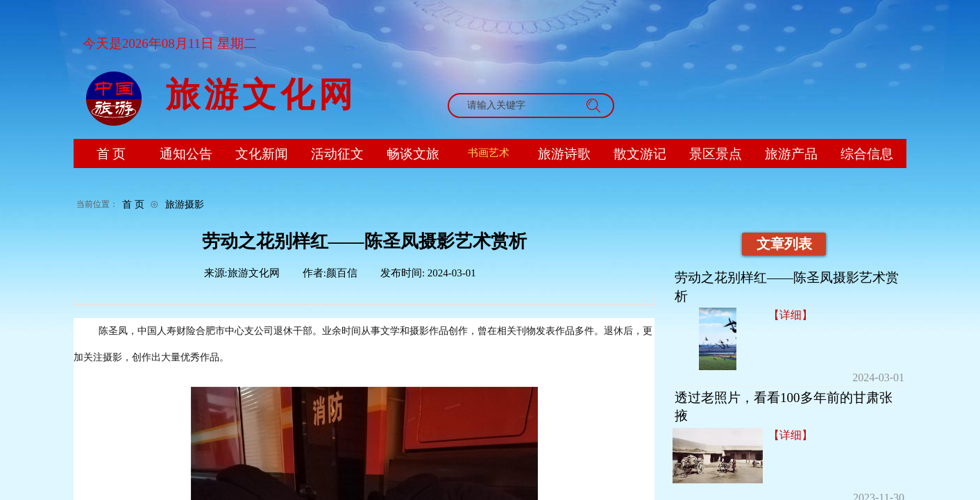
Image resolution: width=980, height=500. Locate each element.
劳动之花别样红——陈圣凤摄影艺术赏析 (787, 287)
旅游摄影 (185, 204)
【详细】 (791, 315)
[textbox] (518, 106)
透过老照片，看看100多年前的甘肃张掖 (784, 407)
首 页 (133, 204)
